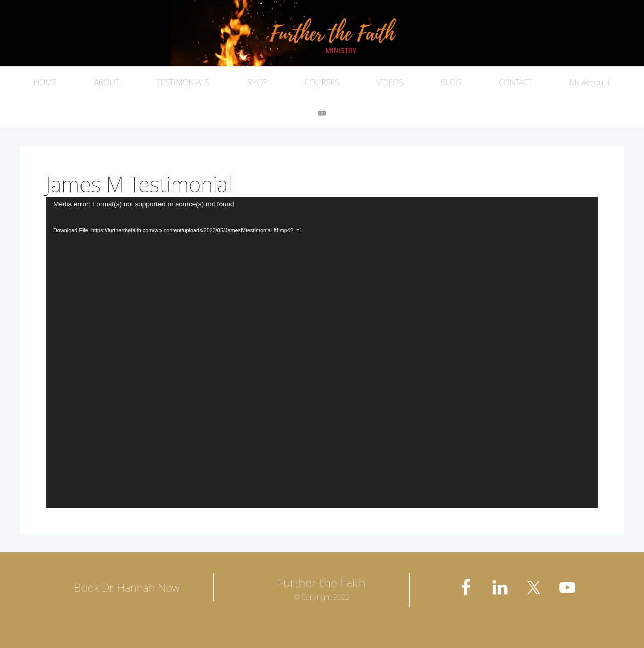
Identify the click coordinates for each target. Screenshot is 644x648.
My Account (590, 82)
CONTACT (515, 82)
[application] (322, 352)
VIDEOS (390, 82)
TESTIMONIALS (183, 82)
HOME (45, 82)
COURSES (322, 82)
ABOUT (106, 82)
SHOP (257, 82)
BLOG (451, 82)
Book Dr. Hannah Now (127, 587)
